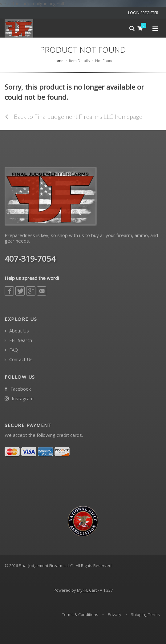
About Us (17, 331)
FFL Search (18, 340)
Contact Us (19, 359)
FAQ (11, 350)
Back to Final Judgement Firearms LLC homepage (73, 116)
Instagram (19, 398)
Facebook (18, 389)
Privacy (115, 614)
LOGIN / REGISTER (143, 13)
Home (58, 61)
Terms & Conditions (80, 614)
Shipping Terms (145, 614)
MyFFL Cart (87, 590)
